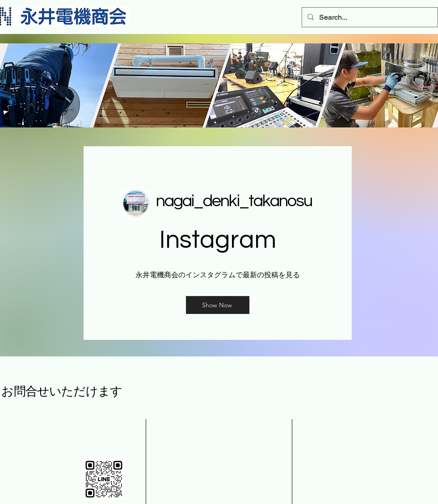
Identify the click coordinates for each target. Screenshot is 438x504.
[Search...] (369, 17)
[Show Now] (218, 305)
